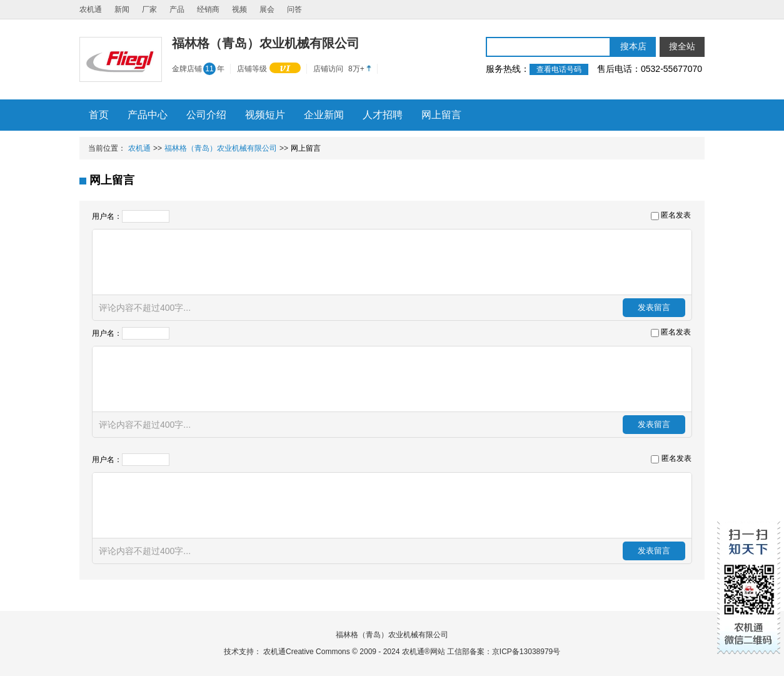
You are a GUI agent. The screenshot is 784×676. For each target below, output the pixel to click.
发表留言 (654, 307)
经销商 (208, 9)
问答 (294, 9)
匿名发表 (676, 215)
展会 (267, 9)
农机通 (91, 9)
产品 (177, 9)
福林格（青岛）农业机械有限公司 (221, 148)
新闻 (122, 9)
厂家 (149, 9)
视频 (239, 9)
